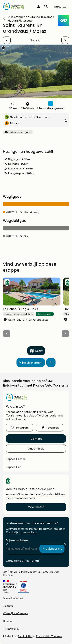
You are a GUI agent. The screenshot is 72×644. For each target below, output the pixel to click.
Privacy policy (11, 629)
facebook (53, 428)
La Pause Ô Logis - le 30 (21, 309)
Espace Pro (14, 467)
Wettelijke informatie (16, 613)
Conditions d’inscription (22, 561)
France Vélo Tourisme (49, 636)
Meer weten (36, 507)
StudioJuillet (25, 636)
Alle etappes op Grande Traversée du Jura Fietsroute (31, 19)
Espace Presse (16, 459)
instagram (22, 428)
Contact (36, 439)
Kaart (39, 351)
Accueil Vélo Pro (13, 598)
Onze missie (36, 448)
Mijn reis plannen (31, 362)
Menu (57, 7)
